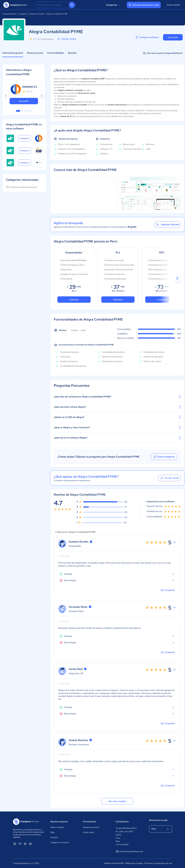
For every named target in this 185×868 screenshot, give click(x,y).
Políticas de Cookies (134, 863)
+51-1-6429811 (122, 845)
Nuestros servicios (91, 827)
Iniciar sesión (173, 5)
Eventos (54, 837)
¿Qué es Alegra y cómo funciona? (117, 427)
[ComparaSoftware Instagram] (30, 844)
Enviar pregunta (164, 457)
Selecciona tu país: (158, 820)
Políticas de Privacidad (114, 863)
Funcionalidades (56, 53)
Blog (52, 832)
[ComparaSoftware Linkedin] (15, 844)
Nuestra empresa (59, 822)
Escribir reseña (66, 39)
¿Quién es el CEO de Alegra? (117, 417)
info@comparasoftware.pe (129, 852)
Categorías (113, 5)
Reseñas (72, 53)
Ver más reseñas (117, 801)
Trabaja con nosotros (60, 842)
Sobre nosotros (57, 827)
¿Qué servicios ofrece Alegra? (117, 407)
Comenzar (118, 300)
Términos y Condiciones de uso (158, 863)
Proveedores (90, 822)
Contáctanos (122, 822)
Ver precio (173, 37)
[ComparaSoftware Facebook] (25, 844)
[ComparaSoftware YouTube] (20, 844)
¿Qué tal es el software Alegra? (117, 438)
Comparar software (147, 37)
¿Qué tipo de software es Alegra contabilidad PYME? (117, 397)
